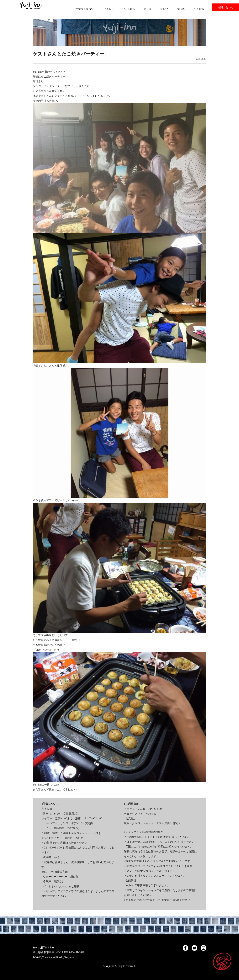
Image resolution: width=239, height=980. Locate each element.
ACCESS (199, 9)
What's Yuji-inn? (84, 9)
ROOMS (108, 9)
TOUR (147, 9)
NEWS (181, 9)
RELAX (164, 9)
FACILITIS (129, 9)
